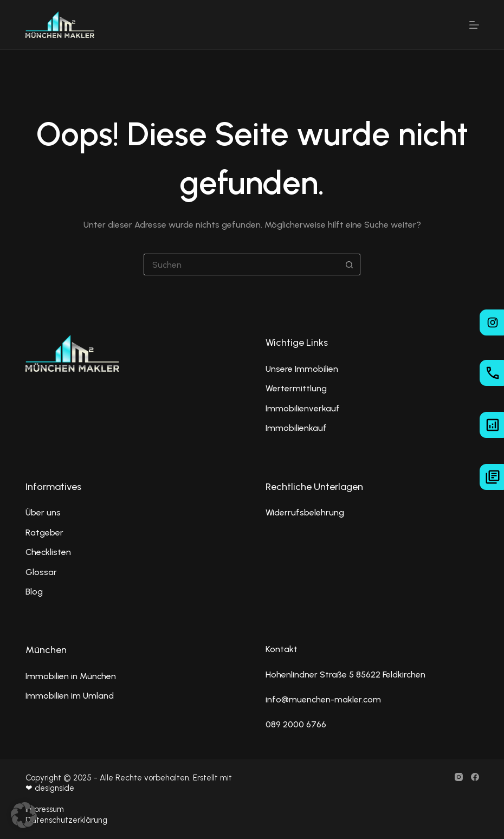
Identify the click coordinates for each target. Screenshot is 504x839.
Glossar (41, 572)
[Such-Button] (350, 264)
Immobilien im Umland (70, 696)
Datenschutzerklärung (66, 820)
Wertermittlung (296, 388)
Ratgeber (44, 533)
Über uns (43, 512)
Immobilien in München (71, 676)
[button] (24, 815)
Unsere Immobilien (302, 369)
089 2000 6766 (296, 724)
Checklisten (48, 552)
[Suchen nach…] (241, 264)
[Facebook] (475, 777)
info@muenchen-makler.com (323, 699)
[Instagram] (459, 777)
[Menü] (474, 25)
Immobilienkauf (296, 428)
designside (54, 788)
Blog (34, 592)
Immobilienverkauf (303, 408)
